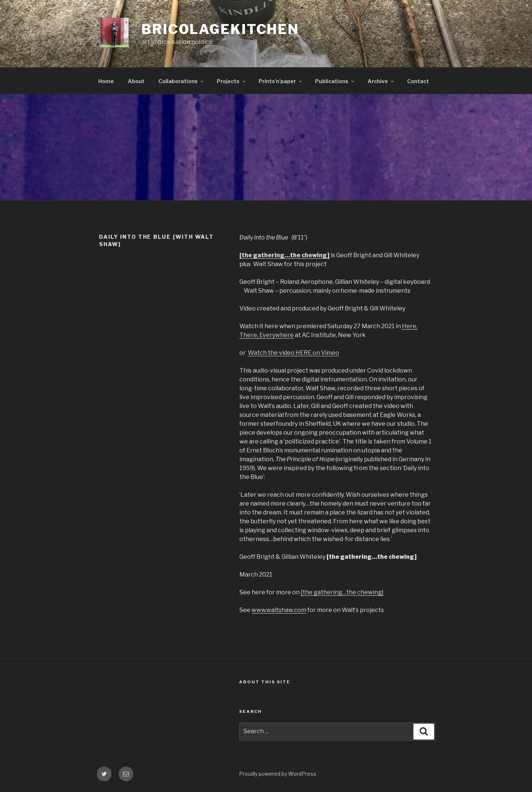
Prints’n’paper (281, 81)
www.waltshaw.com (279, 610)
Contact (418, 81)
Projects (232, 81)
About (136, 81)
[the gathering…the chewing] (342, 592)
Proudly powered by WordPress (278, 774)
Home (106, 81)
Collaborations (182, 81)
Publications (335, 81)
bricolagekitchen (220, 29)
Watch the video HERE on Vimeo (294, 353)
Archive (381, 81)
